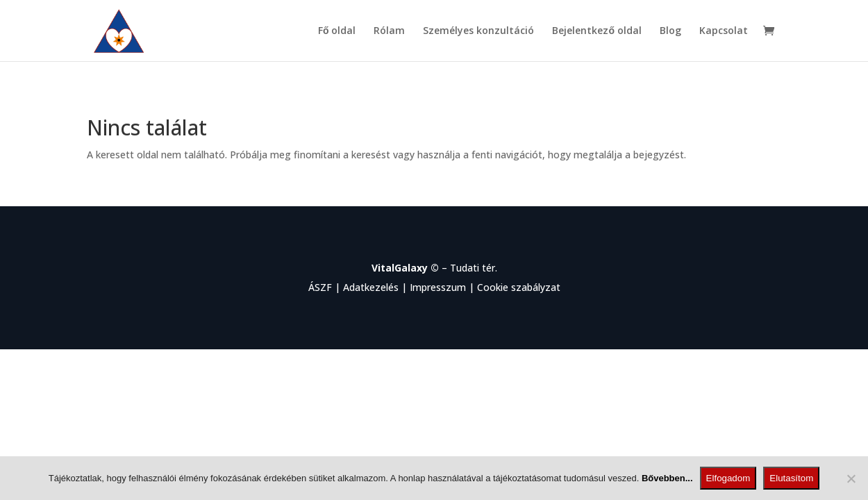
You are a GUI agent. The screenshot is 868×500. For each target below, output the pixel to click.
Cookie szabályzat (519, 287)
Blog (670, 31)
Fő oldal (337, 31)
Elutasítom (791, 478)
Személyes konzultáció (478, 31)
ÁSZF (320, 287)
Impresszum (438, 287)
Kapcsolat (724, 31)
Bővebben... (667, 478)
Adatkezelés (371, 287)
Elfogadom (728, 478)
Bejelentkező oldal (597, 31)
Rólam (389, 31)
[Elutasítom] (851, 478)
